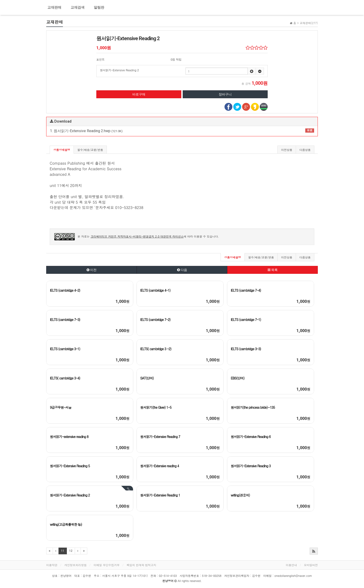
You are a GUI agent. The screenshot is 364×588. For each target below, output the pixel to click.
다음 (182, 270)
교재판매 (54, 7)
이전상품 (287, 150)
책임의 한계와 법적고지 (141, 565)
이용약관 (52, 565)
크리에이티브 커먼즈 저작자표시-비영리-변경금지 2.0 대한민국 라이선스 (137, 236)
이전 (92, 270)
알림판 (99, 7)
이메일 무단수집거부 (107, 565)
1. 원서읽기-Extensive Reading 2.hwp (182, 131)
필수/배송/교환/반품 (90, 150)
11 (63, 551)
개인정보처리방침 (75, 565)
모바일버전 (311, 565)
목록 (273, 270)
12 (71, 551)
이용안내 (291, 565)
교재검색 (78, 7)
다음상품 (305, 150)
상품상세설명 (62, 150)
